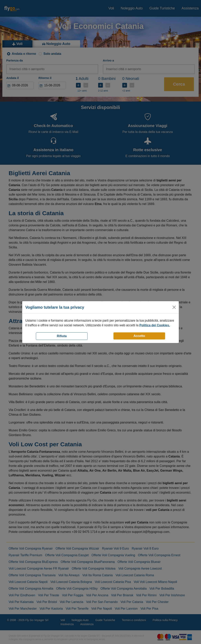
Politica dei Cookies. (155, 325)
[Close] (174, 307)
